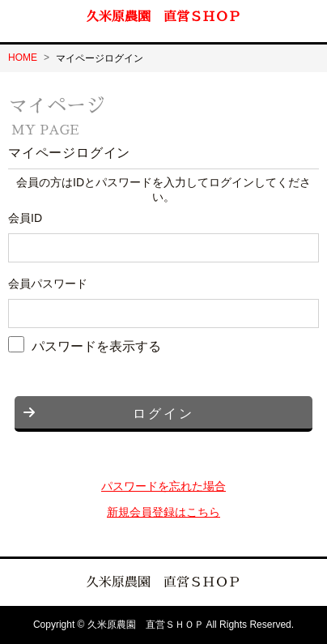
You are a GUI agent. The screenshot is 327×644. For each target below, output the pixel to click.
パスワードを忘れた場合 (163, 486)
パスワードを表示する (96, 345)
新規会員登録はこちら (163, 512)
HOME (23, 58)
